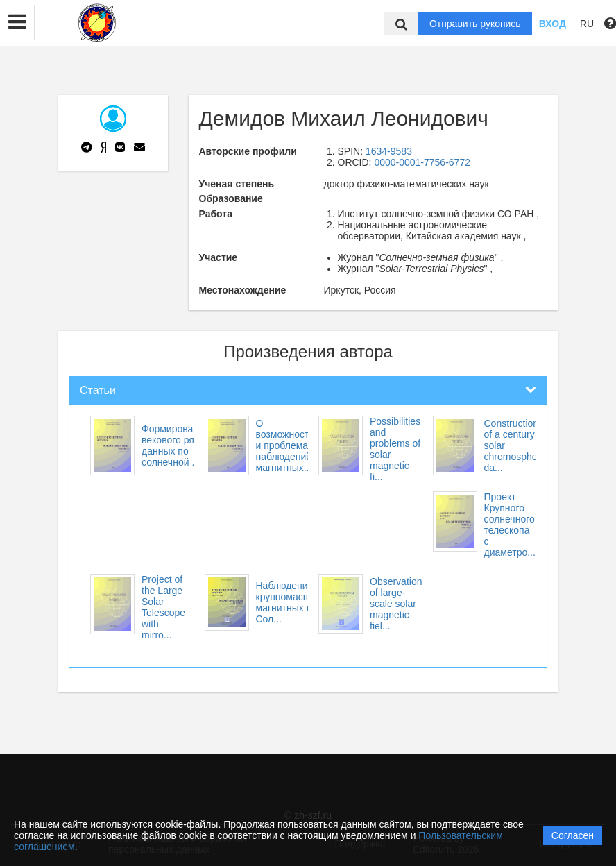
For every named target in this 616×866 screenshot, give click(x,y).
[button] (17, 22)
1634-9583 (389, 151)
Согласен (573, 835)
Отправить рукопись (475, 24)
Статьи (98, 390)
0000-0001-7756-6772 (422, 162)
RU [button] (587, 24)
